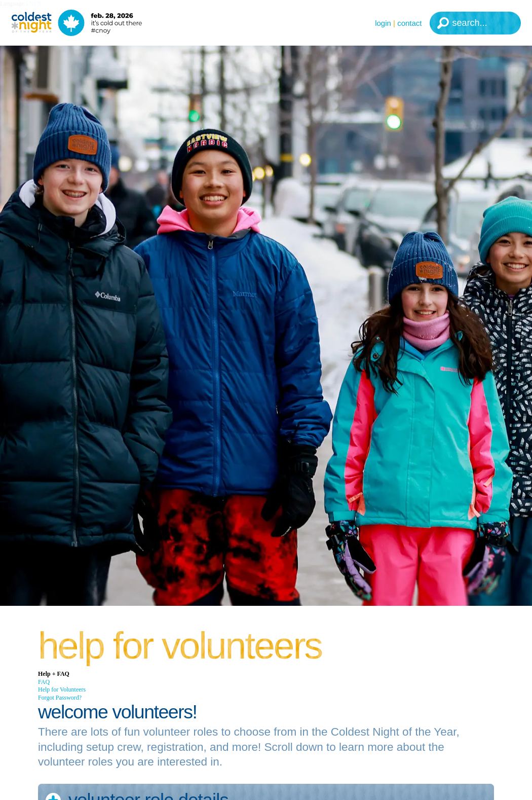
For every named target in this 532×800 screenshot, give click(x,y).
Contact (409, 23)
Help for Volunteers (62, 689)
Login (383, 23)
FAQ (44, 682)
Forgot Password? (60, 698)
